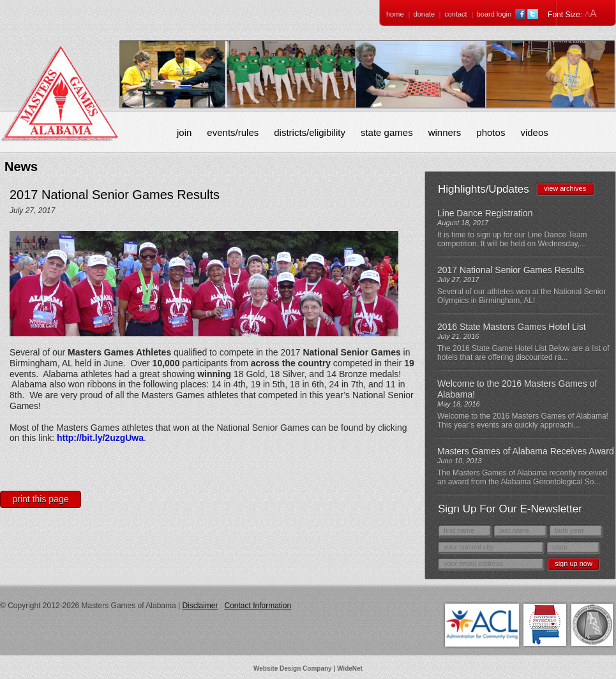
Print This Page (41, 499)
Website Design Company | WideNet (308, 668)
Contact (455, 14)
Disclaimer (200, 606)
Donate (424, 14)
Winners (445, 132)
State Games (387, 132)
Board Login (494, 14)
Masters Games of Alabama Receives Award (526, 451)
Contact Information (258, 606)
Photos (491, 132)
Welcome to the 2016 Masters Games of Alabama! (517, 389)
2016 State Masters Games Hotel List (512, 327)
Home (395, 14)
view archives (565, 188)
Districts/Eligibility (310, 132)
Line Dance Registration (485, 213)
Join (184, 132)
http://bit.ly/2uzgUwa (100, 438)
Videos (534, 132)
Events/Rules (233, 132)
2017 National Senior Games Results (511, 270)
